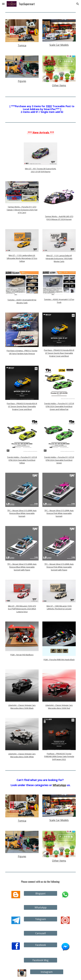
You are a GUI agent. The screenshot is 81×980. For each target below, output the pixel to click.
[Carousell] (40, 933)
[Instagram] (47, 972)
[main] (22, 45)
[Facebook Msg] (40, 960)
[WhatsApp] (40, 907)
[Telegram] (40, 919)
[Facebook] (40, 945)
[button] (3, 4)
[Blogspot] (40, 893)
